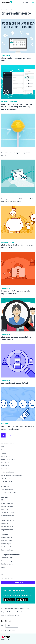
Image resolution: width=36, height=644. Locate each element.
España (26, 3)
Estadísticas (5, 463)
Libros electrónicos (7, 503)
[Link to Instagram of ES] (6, 621)
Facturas (4, 450)
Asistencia (5, 523)
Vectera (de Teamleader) (9, 492)
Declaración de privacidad (10, 561)
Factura (27, 609)
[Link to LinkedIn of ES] (2, 621)
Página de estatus (7, 530)
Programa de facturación (9, 612)
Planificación (5, 466)
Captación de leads (7, 469)
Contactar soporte (7, 578)
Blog (3, 10)
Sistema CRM (9, 609)
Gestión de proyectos (8, 459)
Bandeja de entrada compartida (12, 475)
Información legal (7, 558)
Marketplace (5, 509)
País (3, 626)
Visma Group (5, 640)
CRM (3, 447)
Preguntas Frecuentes (8, 527)
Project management (23, 612)
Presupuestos (6, 456)
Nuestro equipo (6, 544)
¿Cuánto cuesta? (7, 481)
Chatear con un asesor (9, 575)
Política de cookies (7, 564)
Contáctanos (18, 582)
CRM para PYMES (19, 609)
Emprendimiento (11, 10)
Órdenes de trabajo (8, 472)
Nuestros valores (7, 541)
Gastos (4, 453)
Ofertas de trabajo (7, 547)
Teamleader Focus (7, 489)
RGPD (3, 567)
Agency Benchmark (8, 513)
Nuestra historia (7, 537)
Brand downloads (7, 550)
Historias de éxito (7, 506)
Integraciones (6, 478)
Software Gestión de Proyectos (10, 615)
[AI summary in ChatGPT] (10, 621)
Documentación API (8, 516)
